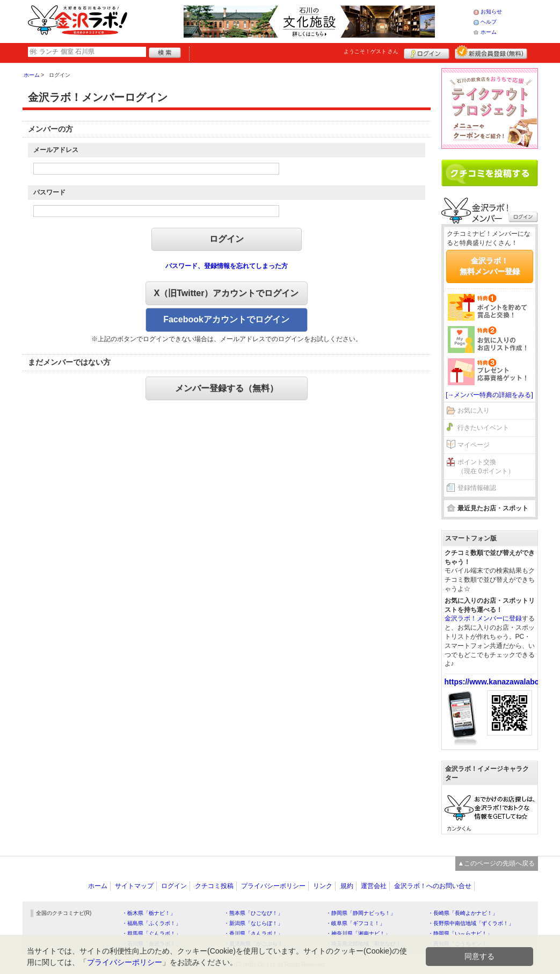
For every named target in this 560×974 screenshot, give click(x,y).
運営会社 (374, 886)
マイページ (474, 445)
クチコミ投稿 (214, 886)
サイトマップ (134, 886)
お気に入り (474, 410)
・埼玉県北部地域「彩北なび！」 (366, 944)
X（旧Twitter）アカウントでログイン (227, 293)
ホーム (489, 32)
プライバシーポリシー (273, 886)
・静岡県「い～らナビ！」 (460, 933)
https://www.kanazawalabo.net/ (500, 682)
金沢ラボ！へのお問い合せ (433, 886)
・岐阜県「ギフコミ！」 (355, 923)
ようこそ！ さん (371, 51)
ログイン (427, 52)
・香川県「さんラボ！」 (253, 933)
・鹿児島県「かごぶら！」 (256, 944)
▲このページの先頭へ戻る (497, 863)
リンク (323, 886)
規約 (347, 886)
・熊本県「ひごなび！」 (253, 913)
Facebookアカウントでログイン (226, 319)
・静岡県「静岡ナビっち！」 (361, 913)
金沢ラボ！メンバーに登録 (483, 618)
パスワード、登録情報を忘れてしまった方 (227, 266)
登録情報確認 (477, 488)
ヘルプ (489, 22)
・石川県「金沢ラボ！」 (151, 944)
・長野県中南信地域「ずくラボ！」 (471, 923)
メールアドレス (56, 150)
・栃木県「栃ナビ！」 (149, 913)
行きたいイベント (483, 428)
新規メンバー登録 (491, 52)
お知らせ (491, 12)
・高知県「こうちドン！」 (460, 944)
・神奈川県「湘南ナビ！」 (358, 933)
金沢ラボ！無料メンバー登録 (490, 266)
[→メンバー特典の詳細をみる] (489, 395)
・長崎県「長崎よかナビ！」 (463, 913)
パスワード (49, 192)
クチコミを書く (490, 173)
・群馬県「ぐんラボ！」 (151, 933)
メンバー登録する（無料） (227, 388)
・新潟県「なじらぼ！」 (253, 923)
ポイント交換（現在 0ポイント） (486, 467)
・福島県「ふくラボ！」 (151, 923)
